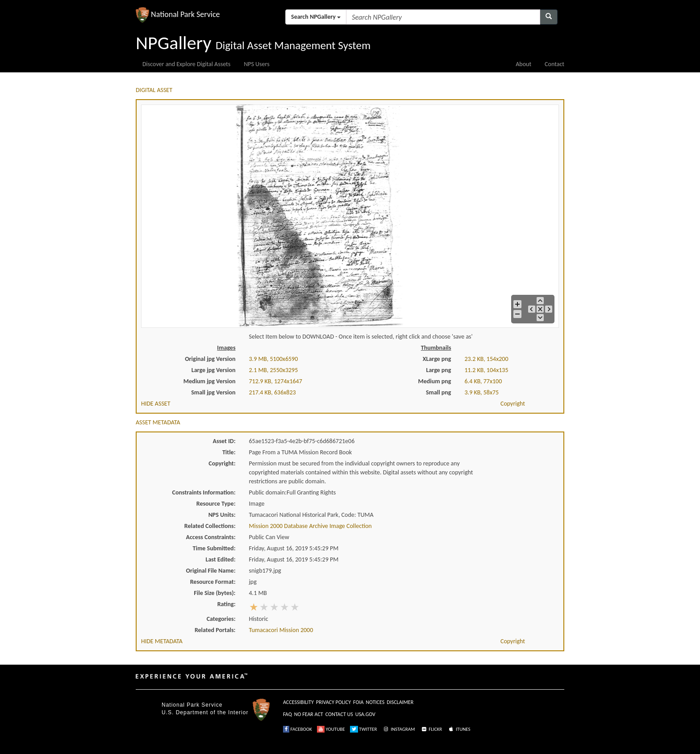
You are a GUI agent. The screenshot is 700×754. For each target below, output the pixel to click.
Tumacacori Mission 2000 (281, 630)
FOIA (358, 702)
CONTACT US (339, 714)
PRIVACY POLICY (333, 702)
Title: (229, 452)
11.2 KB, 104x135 (487, 370)
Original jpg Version (210, 359)
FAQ (287, 714)
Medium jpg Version (210, 381)
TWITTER (364, 729)
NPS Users (256, 64)
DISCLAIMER (400, 702)
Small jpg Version (213, 392)
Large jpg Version (214, 370)
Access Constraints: (210, 537)
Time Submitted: (214, 548)
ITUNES (459, 729)
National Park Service (192, 705)
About (523, 64)
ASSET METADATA (158, 422)
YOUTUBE (331, 729)
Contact (554, 64)
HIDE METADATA (162, 641)
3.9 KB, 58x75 (482, 392)
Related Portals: (215, 630)
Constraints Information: (204, 492)
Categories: (221, 619)
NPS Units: (222, 515)
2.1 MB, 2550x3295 (274, 370)
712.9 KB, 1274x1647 (276, 381)
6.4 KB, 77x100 (483, 381)
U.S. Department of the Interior (205, 712)
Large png (438, 370)
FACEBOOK (298, 729)
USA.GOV (365, 714)
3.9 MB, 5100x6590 (274, 359)
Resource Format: (213, 582)
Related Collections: (210, 526)
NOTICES (375, 702)
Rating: (227, 604)
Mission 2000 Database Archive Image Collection (310, 526)
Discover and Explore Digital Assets (186, 64)
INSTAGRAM (399, 729)
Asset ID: (224, 441)
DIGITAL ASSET (154, 90)
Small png (439, 392)
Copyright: (222, 463)
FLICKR (431, 729)
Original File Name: (211, 571)
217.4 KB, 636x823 (273, 392)
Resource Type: (216, 504)
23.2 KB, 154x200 (487, 359)
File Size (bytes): (215, 593)
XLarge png (437, 359)
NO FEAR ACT (309, 714)
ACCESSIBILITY (298, 702)
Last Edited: (221, 559)
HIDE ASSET (156, 404)
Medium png (435, 381)
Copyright (513, 404)
